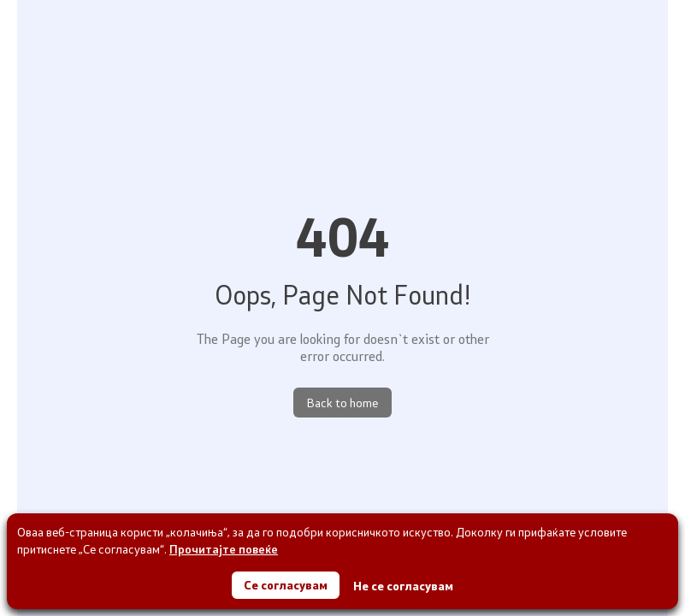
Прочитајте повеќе (224, 549)
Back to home (342, 403)
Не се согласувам (403, 586)
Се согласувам (286, 585)
